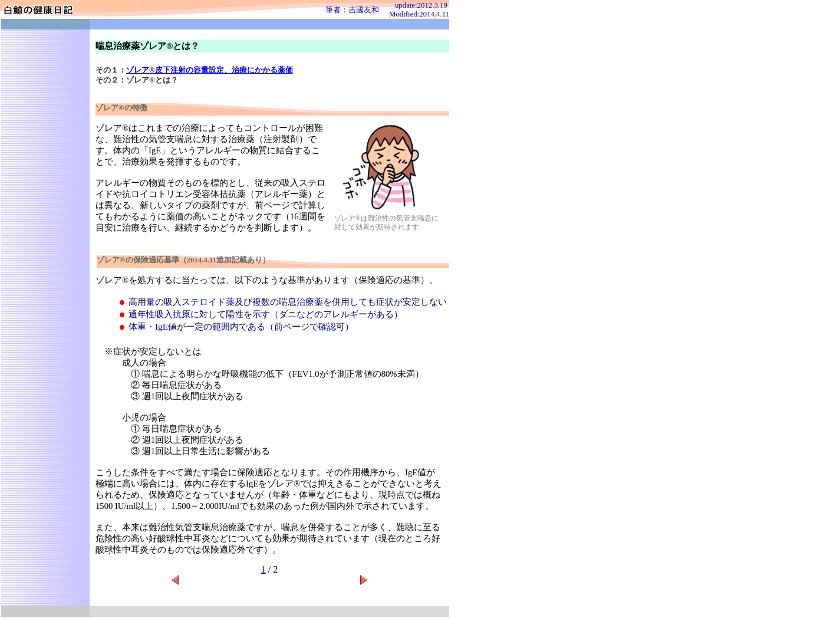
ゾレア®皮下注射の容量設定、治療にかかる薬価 (210, 70)
